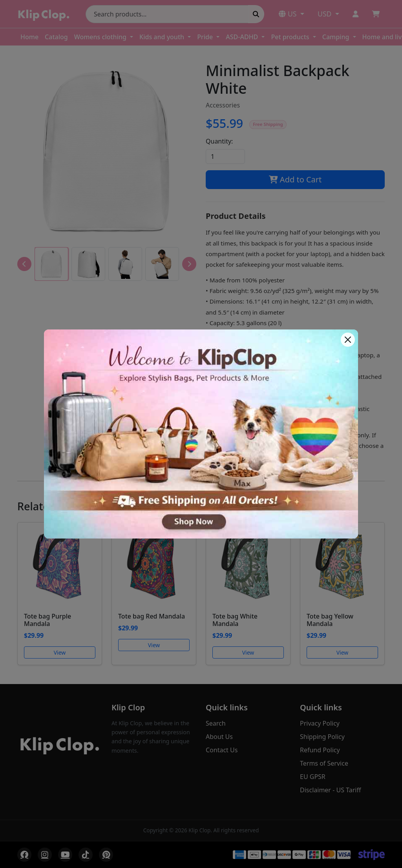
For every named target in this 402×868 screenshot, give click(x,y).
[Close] (348, 340)
